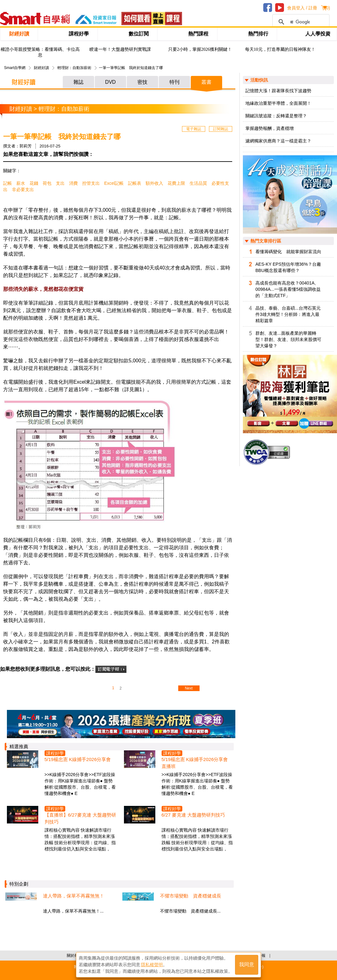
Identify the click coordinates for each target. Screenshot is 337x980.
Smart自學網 (15, 68)
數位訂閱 (139, 34)
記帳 (8, 183)
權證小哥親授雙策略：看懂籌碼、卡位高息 (40, 52)
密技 (142, 82)
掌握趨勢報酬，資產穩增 (270, 128)
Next (189, 688)
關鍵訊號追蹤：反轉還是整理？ (276, 116)
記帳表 (135, 183)
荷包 (47, 183)
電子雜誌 (194, 129)
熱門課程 (198, 34)
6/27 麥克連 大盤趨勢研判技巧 (193, 815)
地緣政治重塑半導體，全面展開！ (278, 103)
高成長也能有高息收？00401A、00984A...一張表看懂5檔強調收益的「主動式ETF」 (288, 289)
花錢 (34, 183)
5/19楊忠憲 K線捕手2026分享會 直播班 (195, 763)
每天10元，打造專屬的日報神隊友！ (280, 49)
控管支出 (91, 183)
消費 (73, 183)
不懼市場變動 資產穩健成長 (191, 896)
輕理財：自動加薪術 (74, 68)
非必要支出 (23, 189)
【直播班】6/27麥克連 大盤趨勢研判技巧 (80, 818)
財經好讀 (19, 34)
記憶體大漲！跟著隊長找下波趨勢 (278, 91)
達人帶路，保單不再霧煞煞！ (74, 896)
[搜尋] (300, 22)
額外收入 (154, 183)
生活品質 (198, 183)
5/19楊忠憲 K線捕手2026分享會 (78, 759)
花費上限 (176, 183)
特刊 (174, 82)
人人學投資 (318, 34)
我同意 (247, 965)
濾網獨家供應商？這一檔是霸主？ (278, 141)
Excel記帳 (114, 183)
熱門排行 (258, 34)
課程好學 (79, 34)
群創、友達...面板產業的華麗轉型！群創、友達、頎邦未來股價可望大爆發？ (288, 339)
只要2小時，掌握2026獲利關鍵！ (200, 49)
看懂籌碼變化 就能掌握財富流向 (288, 252)
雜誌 (78, 82)
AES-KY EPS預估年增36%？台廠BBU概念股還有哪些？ (288, 267)
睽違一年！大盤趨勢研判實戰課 (120, 49)
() (327, 8)
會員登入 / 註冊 (302, 8)
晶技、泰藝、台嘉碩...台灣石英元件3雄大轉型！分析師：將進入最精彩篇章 (288, 314)
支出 (60, 183)
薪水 (21, 183)
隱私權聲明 (152, 965)
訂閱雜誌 (221, 129)
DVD (110, 82)
